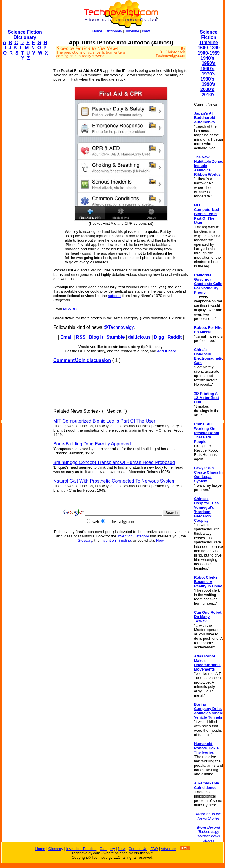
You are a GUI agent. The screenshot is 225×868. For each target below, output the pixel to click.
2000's (207, 89)
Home (97, 31)
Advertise (169, 849)
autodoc (115, 296)
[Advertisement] (25, 153)
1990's (208, 84)
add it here (167, 351)
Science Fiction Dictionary (25, 35)
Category (107, 849)
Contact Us (138, 849)
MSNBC (70, 309)
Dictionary (114, 31)
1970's (208, 74)
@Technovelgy (118, 327)
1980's (207, 79)
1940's (207, 58)
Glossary (85, 540)
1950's (208, 63)
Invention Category (133, 536)
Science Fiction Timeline (209, 37)
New (146, 31)
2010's (208, 95)
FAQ (154, 849)
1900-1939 (209, 53)
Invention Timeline (116, 540)
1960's (207, 69)
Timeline (132, 31)
